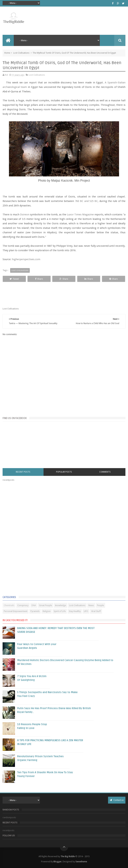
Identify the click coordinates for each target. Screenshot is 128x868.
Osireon (25, 215)
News (91, 605)
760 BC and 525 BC (86, 201)
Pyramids (35, 611)
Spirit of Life (60, 611)
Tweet (14, 279)
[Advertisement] (28, 539)
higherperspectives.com (26, 259)
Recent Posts (23, 472)
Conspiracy (23, 605)
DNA (34, 605)
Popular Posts (64, 472)
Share (39, 279)
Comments (105, 472)
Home (7, 53)
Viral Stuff (96, 611)
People (100, 605)
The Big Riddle (68, 856)
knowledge (61, 605)
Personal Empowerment (16, 611)
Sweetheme (81, 862)
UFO (86, 611)
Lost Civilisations (21, 53)
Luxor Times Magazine (80, 215)
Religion (47, 611)
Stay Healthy (75, 611)
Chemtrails (9, 605)
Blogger (58, 862)
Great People (46, 605)
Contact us (117, 800)
